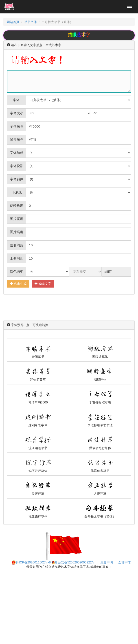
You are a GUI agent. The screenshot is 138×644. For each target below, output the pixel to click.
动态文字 (43, 284)
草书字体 (31, 22)
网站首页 (13, 22)
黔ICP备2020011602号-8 (31, 562)
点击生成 (18, 284)
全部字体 (125, 562)
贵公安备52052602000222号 (73, 562)
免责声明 (107, 562)
